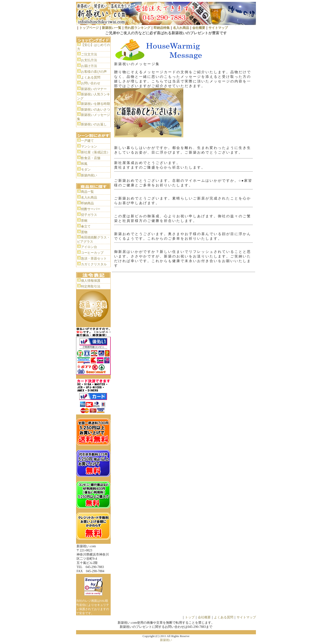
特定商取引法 (91, 286)
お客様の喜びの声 (94, 72)
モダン (86, 170)
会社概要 (199, 28)
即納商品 (87, 203)
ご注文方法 (89, 54)
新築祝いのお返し (94, 124)
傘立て (86, 226)
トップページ (89, 28)
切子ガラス (89, 215)
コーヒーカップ (92, 253)
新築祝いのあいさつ (95, 110)
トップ (190, 617)
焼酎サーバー (91, 209)
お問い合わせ (91, 83)
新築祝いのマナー (94, 89)
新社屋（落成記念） (95, 152)
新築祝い (166, 640)
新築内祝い (89, 175)
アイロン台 (89, 247)
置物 (84, 232)
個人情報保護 (91, 281)
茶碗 (84, 221)
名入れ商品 (181, 28)
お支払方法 (89, 60)
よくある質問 (91, 77)
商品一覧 (87, 192)
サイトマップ (218, 28)
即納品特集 (162, 28)
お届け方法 (89, 66)
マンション (89, 147)
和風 (84, 164)
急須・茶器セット (94, 259)
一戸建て (87, 141)
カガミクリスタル (94, 264)
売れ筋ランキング (137, 28)
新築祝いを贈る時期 (95, 104)
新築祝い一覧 (112, 28)
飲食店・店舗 (91, 158)
